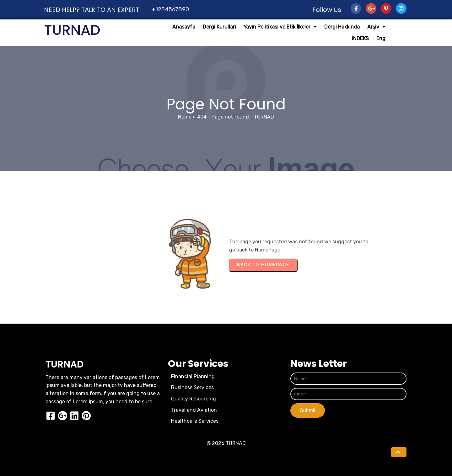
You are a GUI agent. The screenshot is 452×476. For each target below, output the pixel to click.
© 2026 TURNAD (226, 443)
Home (185, 117)
